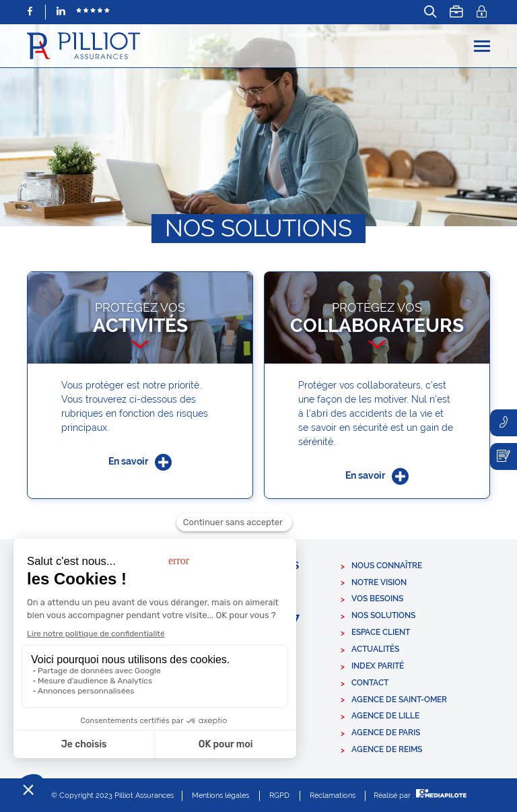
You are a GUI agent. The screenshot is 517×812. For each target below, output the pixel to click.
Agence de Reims (387, 749)
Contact (370, 683)
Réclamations (333, 796)
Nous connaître (387, 566)
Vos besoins (377, 599)
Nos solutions (383, 615)
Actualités (375, 649)
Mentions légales (220, 796)
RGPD (279, 796)
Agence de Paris (386, 733)
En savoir (128, 461)
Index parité (378, 666)
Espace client (381, 632)
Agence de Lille (385, 716)
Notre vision (379, 582)
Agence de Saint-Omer (399, 700)
